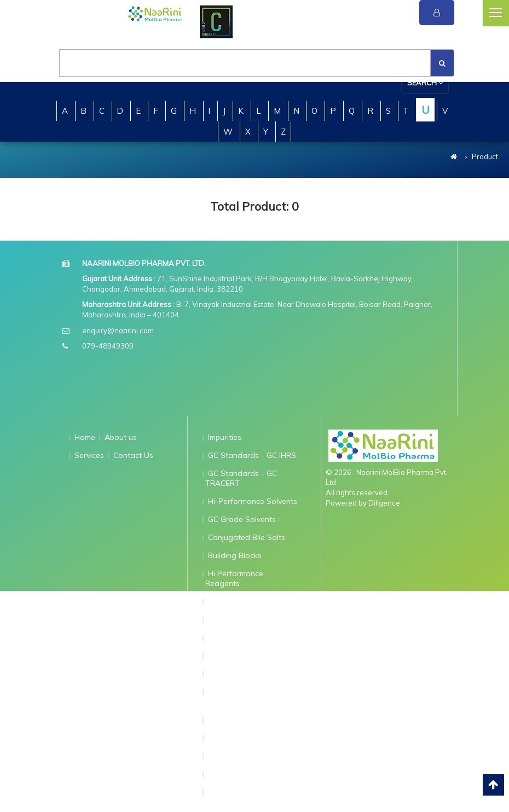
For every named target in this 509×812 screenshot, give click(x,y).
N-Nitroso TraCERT (242, 738)
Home (85, 437)
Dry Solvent (229, 720)
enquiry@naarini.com (118, 330)
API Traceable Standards (253, 674)
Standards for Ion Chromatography (239, 797)
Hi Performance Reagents (235, 578)
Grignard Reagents (242, 601)
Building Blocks (235, 555)
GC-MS (220, 756)
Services (89, 455)
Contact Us (133, 455)
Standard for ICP (238, 774)
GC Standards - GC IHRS (252, 455)
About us (121, 437)
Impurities (225, 437)
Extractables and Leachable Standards (244, 697)
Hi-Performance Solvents (253, 501)
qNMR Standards (239, 637)
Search (425, 83)
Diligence (384, 503)
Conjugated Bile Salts (247, 537)
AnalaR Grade (233, 656)
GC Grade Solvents (242, 519)
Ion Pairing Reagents (245, 619)
